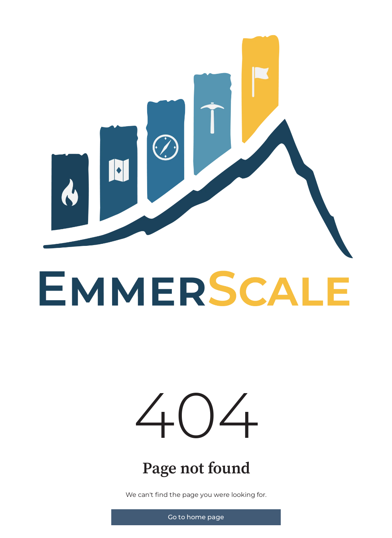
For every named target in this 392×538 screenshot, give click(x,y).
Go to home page (196, 517)
